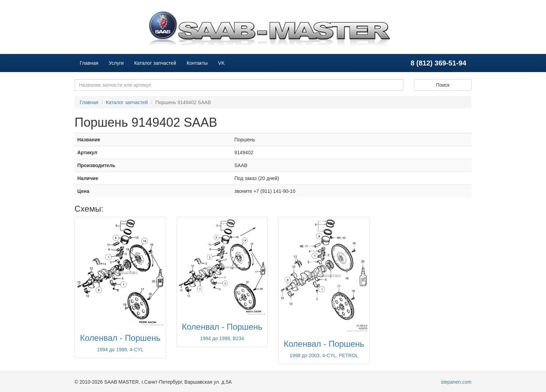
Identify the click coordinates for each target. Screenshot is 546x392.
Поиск (443, 85)
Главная (89, 63)
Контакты (197, 63)
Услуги (116, 63)
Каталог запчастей (155, 63)
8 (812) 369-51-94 (438, 63)
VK (221, 63)
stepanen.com (456, 382)
